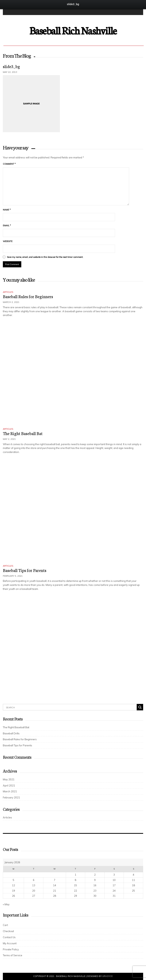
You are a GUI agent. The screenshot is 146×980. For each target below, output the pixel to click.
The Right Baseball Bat (23, 433)
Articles (8, 292)
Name (7, 210)
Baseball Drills (11, 733)
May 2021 (9, 779)
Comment (9, 164)
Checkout (8, 931)
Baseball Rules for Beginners (28, 296)
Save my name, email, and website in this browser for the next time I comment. (45, 257)
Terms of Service (13, 955)
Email (7, 226)
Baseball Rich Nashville (73, 30)
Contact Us (9, 937)
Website (8, 241)
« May (6, 904)
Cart (5, 925)
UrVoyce (108, 976)
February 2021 (11, 797)
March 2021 (10, 791)
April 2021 (9, 785)
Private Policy (11, 949)
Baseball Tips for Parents (25, 570)
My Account (10, 943)
